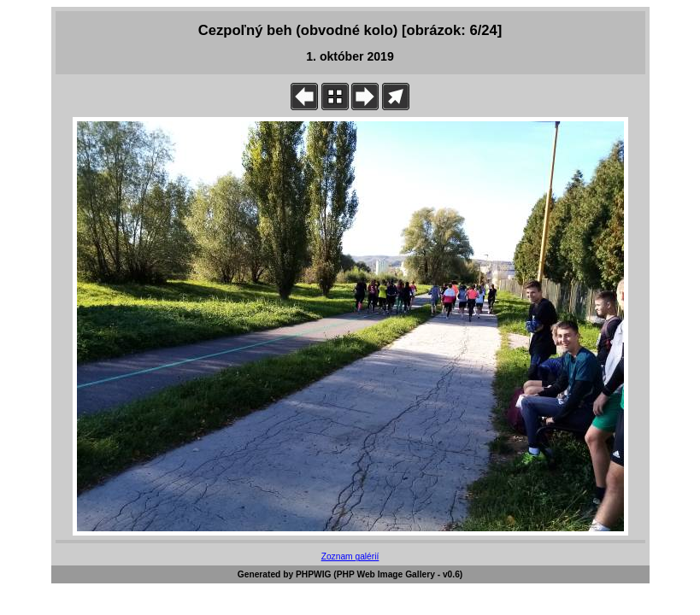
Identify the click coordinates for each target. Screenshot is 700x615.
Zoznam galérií (350, 556)
